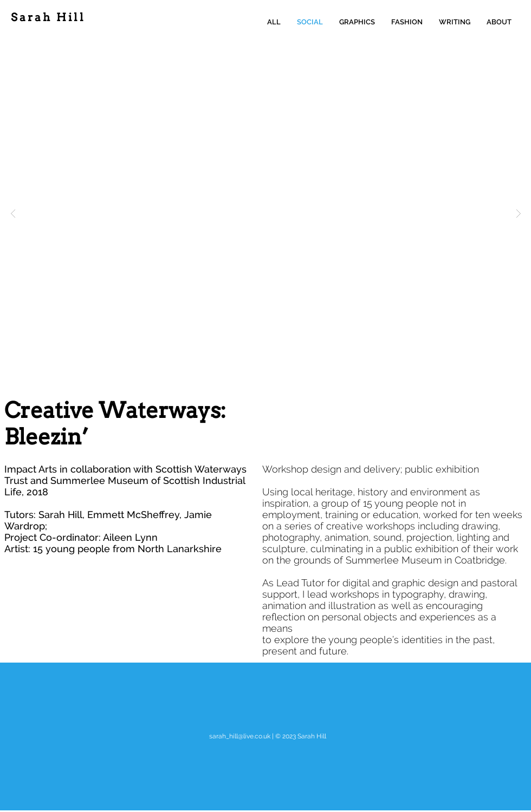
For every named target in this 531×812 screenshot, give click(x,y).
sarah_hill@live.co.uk (240, 736)
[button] (266, 213)
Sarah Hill (48, 17)
